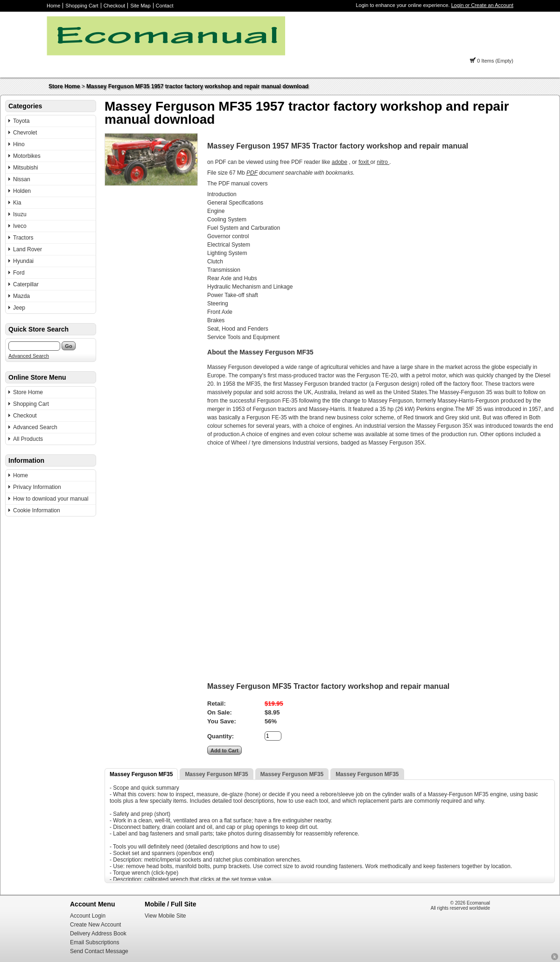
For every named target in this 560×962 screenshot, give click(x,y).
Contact (165, 6)
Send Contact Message (99, 951)
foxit (364, 162)
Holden (22, 191)
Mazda (21, 296)
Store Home (64, 86)
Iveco (20, 226)
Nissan (22, 179)
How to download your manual (51, 499)
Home (53, 6)
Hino (19, 144)
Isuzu (20, 214)
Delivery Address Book (98, 934)
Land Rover (28, 249)
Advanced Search (29, 356)
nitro (383, 162)
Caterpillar (26, 284)
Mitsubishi (25, 168)
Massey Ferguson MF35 (141, 774)
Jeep (19, 308)
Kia (17, 203)
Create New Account (95, 925)
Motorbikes (27, 156)
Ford (19, 273)
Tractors (23, 238)
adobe (339, 162)
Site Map (140, 6)
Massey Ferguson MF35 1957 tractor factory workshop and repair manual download (197, 86)
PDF (252, 173)
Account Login (88, 916)
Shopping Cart (82, 6)
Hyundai (23, 261)
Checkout (114, 6)
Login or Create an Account (482, 5)
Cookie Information (37, 510)
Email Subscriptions (94, 942)
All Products (28, 439)
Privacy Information (37, 487)
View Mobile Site (165, 916)
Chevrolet (25, 133)
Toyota (21, 121)
